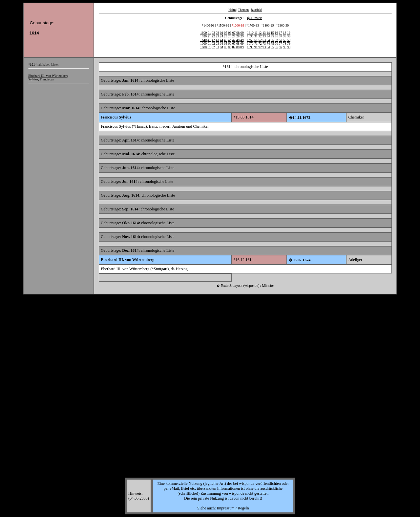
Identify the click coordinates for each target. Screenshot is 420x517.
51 (256, 40)
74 (268, 43)
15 (272, 33)
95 (272, 47)
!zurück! (257, 10)
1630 (250, 36)
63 (218, 43)
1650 (250, 40)
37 (281, 36)
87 (234, 47)
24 (221, 36)
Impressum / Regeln (233, 508)
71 (256, 43)
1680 (203, 47)
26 (230, 36)
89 (242, 47)
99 (289, 47)
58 (285, 40)
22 (213, 36)
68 (238, 43)
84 (221, 47)
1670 (250, 43)
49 (242, 40)
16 (276, 33)
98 (285, 47)
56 (277, 40)
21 (209, 36)
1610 (250, 33)
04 (221, 33)
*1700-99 (253, 25)
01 (209, 33)
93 (264, 47)
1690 (250, 47)
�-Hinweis (254, 18)
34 (268, 36)
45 (226, 40)
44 (221, 40)
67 (234, 43)
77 (281, 43)
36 (277, 36)
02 (213, 33)
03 (218, 33)
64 (221, 43)
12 (260, 33)
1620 (203, 36)
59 (289, 40)
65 (226, 43)
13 (264, 33)
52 (260, 40)
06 (230, 33)
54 (268, 40)
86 (230, 47)
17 (281, 33)
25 (226, 36)
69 (242, 43)
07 (234, 33)
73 (264, 43)
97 (281, 47)
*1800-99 (267, 25)
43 (218, 40)
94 (268, 47)
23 (218, 36)
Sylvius (33, 79)
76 (277, 43)
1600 (203, 33)
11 (256, 33)
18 (284, 33)
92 (260, 47)
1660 (203, 43)
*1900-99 (283, 25)
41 (209, 40)
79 (289, 43)
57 (281, 40)
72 (260, 43)
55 (272, 40)
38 (285, 36)
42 (213, 40)
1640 (203, 40)
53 (264, 40)
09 (242, 33)
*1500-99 (223, 25)
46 (230, 40)
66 (230, 43)
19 (289, 33)
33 (264, 36)
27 (234, 36)
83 (218, 47)
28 (238, 36)
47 (234, 40)
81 (209, 47)
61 (209, 43)
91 (256, 47)
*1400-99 (208, 25)
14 (268, 33)
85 (226, 47)
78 (285, 43)
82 (213, 47)
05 (226, 33)
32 (260, 36)
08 (238, 33)
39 (289, 36)
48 (238, 40)
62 (213, 43)
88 (238, 47)
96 (277, 47)
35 (272, 36)
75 (272, 43)
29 (242, 36)
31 (256, 36)
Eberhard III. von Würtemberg (48, 76)
